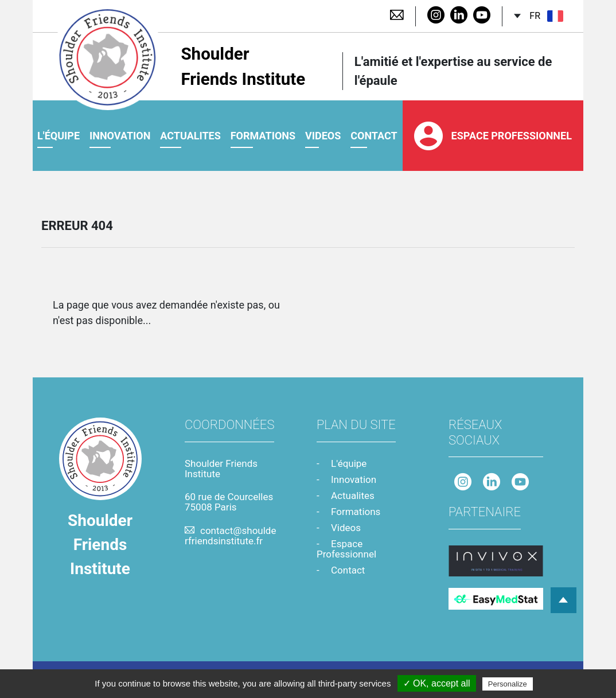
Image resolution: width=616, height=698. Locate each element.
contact (374, 137)
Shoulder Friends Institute (182, 67)
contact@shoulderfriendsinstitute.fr (230, 536)
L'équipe (59, 137)
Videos (346, 528)
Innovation (120, 137)
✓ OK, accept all (437, 683)
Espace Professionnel (493, 137)
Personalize (508, 684)
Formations (263, 137)
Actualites (190, 137)
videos (323, 137)
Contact (348, 570)
